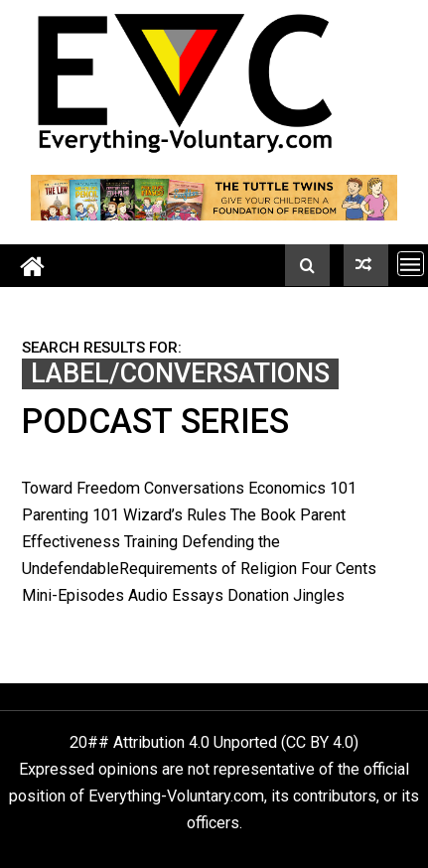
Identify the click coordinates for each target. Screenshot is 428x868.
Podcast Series (155, 421)
